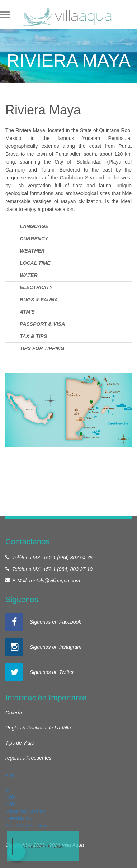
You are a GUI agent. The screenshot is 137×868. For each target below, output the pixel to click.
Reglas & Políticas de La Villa (38, 728)
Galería (14, 713)
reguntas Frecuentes (28, 758)
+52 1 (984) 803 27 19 (68, 569)
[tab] (68, 226)
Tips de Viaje (20, 743)
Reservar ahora (43, 846)
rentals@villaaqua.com (55, 581)
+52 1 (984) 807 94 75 (68, 558)
